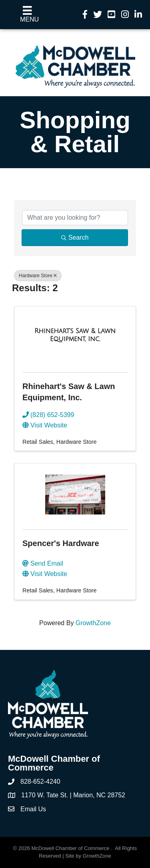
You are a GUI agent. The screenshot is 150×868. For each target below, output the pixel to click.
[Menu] (27, 15)
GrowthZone (93, 623)
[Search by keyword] (75, 218)
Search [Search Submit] (75, 237)
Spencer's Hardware (61, 543)
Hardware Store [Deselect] (38, 276)
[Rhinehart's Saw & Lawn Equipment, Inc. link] (75, 335)
